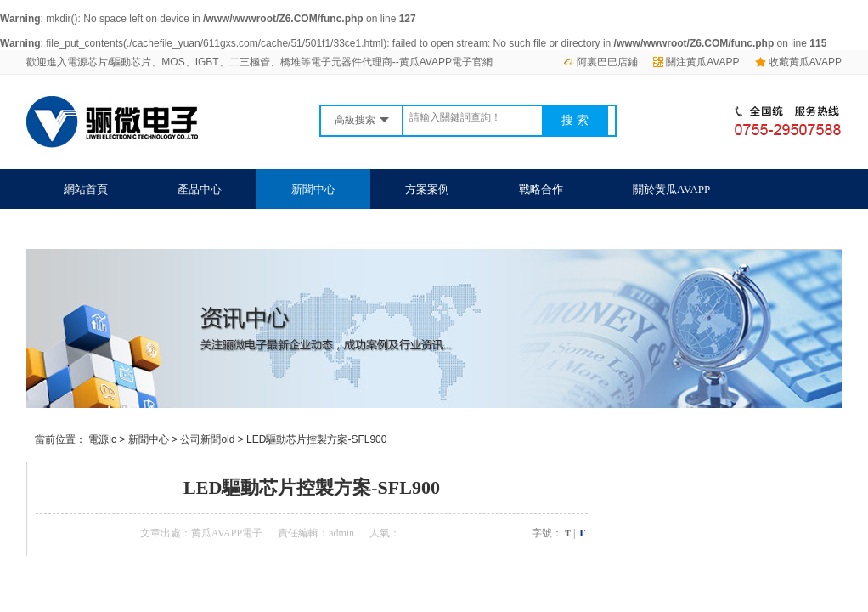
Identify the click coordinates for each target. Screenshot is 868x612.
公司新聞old (207, 439)
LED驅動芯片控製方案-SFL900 (316, 439)
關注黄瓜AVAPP (696, 62)
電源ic (102, 439)
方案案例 (427, 189)
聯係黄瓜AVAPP (102, 229)
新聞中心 (313, 189)
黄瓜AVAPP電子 (227, 533)
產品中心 (200, 189)
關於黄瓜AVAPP (671, 189)
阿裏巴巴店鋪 (600, 62)
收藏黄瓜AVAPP (798, 62)
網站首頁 (86, 189)
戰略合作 (541, 189)
